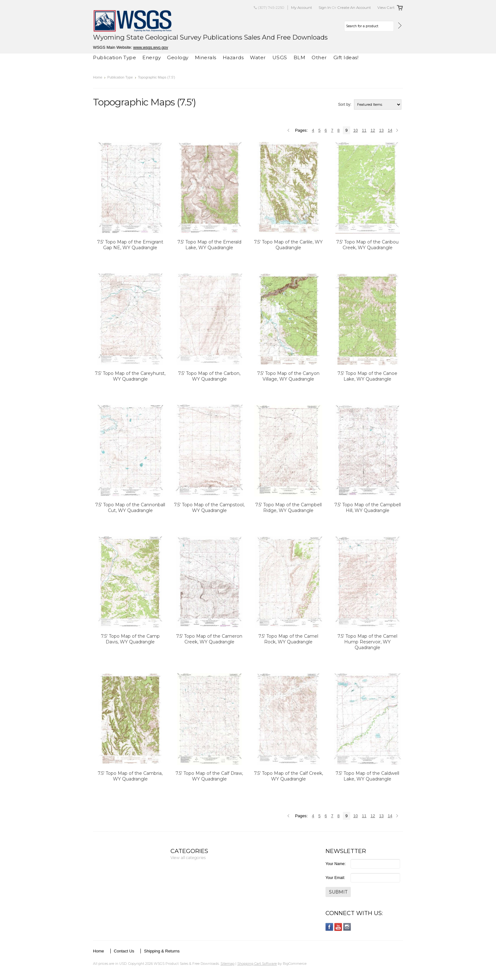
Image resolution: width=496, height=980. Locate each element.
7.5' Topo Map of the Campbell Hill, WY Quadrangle (368, 508)
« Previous (289, 131)
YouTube (338, 927)
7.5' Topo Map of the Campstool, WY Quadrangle (209, 508)
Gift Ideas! (346, 57)
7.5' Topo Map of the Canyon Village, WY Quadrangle (288, 376)
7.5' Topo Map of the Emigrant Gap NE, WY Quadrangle (130, 245)
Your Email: (335, 878)
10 (356, 130)
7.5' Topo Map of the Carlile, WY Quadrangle (288, 245)
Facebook (329, 927)
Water (258, 57)
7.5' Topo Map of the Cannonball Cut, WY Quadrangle (130, 508)
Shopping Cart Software (257, 964)
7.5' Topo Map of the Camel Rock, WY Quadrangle (288, 639)
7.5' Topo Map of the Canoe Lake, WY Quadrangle (367, 376)
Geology (178, 57)
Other (319, 57)
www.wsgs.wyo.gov (151, 47)
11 (364, 130)
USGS (280, 57)
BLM (300, 57)
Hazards (233, 57)
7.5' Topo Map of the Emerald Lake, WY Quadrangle (209, 245)
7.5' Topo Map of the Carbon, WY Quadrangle (209, 376)
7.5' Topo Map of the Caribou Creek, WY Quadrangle (367, 245)
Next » (398, 131)
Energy (152, 57)
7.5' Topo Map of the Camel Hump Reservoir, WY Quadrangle (367, 642)
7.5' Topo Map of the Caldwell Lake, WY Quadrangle (367, 776)
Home (98, 77)
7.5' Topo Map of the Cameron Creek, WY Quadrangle (209, 639)
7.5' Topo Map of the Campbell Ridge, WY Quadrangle (288, 508)
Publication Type (115, 57)
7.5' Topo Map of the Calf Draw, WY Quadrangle (209, 776)
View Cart (386, 8)
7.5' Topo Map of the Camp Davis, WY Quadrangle (130, 639)
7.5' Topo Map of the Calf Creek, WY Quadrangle (288, 776)
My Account (302, 8)
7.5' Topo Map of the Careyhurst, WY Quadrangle (130, 376)
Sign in (325, 8)
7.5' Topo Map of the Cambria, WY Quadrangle (130, 776)
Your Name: (336, 864)
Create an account (354, 8)
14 (390, 130)
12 (373, 130)
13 (381, 130)
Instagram (347, 927)
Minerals (206, 57)
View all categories (188, 858)
